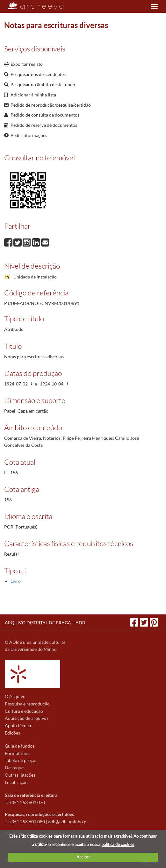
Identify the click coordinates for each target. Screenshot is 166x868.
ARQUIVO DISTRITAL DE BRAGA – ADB (45, 623)
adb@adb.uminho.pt (68, 822)
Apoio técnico (19, 725)
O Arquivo (15, 696)
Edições (12, 733)
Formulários (17, 753)
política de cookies (118, 844)
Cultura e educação (24, 711)
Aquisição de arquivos (27, 718)
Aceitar (83, 857)
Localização (16, 782)
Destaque (14, 768)
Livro (16, 581)
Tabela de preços (21, 760)
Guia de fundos (20, 746)
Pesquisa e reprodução (27, 704)
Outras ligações (20, 775)
